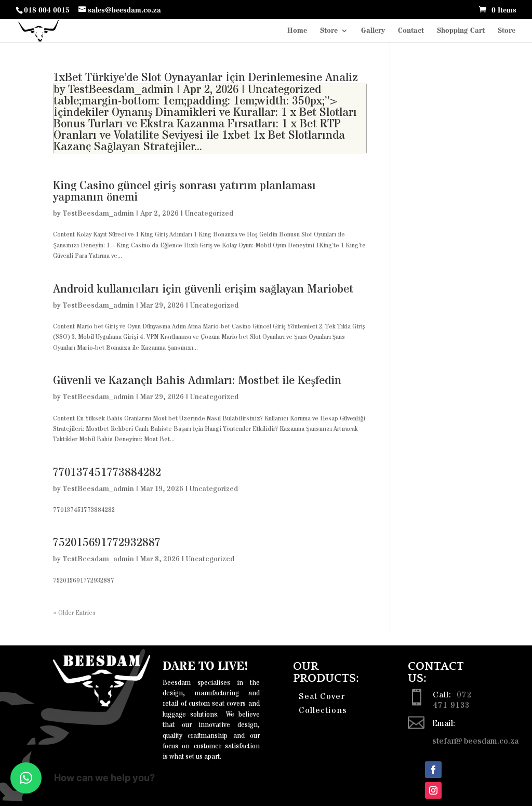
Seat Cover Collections (323, 703)
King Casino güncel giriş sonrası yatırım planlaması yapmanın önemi (184, 192)
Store (329, 31)
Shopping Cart (461, 31)
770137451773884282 (107, 473)
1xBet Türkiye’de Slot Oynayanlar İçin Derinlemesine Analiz (205, 78)
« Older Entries (74, 613)
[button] (26, 778)
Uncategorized (284, 90)
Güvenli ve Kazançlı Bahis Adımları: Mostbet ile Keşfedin (197, 381)
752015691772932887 (107, 543)
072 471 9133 (452, 700)
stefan (444, 741)
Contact (411, 31)
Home (297, 31)
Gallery (373, 31)
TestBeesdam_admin (121, 90)
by (61, 90)
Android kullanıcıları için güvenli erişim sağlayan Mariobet (203, 289)
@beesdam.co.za (487, 741)
